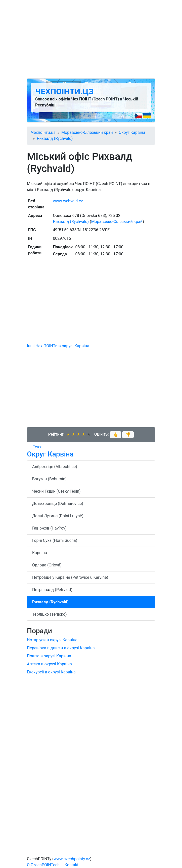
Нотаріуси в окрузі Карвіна (52, 640)
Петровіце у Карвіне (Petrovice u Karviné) (70, 577)
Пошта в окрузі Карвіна (49, 656)
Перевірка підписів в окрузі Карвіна (61, 648)
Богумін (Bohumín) (49, 479)
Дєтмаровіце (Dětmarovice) (58, 504)
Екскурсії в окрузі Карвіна (51, 672)
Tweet (38, 447)
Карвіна (40, 553)
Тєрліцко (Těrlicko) (50, 614)
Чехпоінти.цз (64, 91)
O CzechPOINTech (43, 865)
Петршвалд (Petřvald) (52, 590)
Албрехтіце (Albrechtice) (55, 467)
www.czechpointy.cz (72, 859)
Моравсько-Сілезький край (87, 132)
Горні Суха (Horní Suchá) (55, 540)
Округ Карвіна (132, 132)
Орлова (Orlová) (47, 565)
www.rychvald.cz (68, 201)
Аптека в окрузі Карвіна (49, 664)
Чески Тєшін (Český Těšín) (56, 491)
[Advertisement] (91, 39)
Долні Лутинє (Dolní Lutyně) (58, 516)
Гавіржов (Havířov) (49, 528)
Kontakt (72, 865)
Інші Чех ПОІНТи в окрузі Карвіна (58, 346)
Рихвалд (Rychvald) (55, 138)
